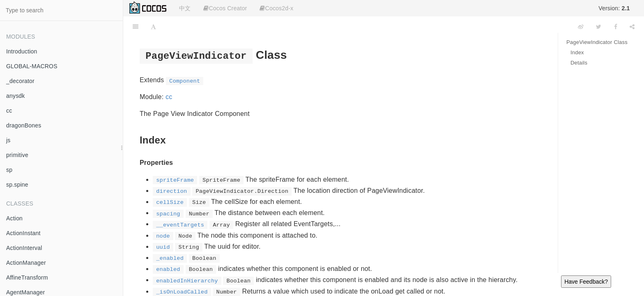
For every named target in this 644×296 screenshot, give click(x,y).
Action (14, 218)
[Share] (632, 27)
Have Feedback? (586, 282)
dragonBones (24, 125)
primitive (17, 155)
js (8, 140)
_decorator (20, 81)
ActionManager (26, 263)
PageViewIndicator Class (597, 42)
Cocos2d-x (276, 8)
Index (577, 52)
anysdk (16, 96)
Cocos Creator (225, 8)
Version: (614, 8)
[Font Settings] (153, 27)
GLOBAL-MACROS (32, 66)
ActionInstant (23, 233)
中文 (185, 8)
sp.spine (17, 185)
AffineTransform (27, 277)
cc (9, 111)
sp (9, 170)
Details (579, 63)
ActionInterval (24, 248)
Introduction (22, 51)
